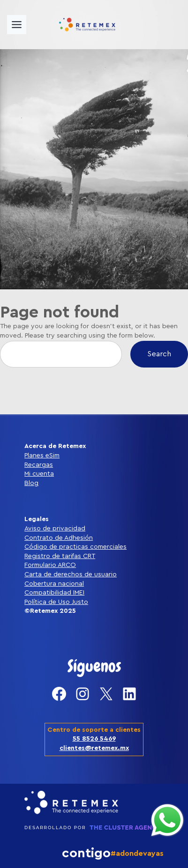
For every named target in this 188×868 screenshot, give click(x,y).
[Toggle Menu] (17, 25)
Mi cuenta (39, 474)
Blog (31, 483)
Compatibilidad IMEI (54, 593)
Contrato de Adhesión (59, 538)
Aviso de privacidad (55, 529)
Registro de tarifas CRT (60, 556)
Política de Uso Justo (56, 602)
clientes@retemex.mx (94, 748)
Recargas (39, 465)
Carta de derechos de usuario (71, 574)
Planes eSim (42, 456)
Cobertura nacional (54, 584)
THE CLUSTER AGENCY (125, 828)
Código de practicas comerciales (75, 547)
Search (159, 354)
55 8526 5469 (94, 739)
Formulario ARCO (50, 565)
